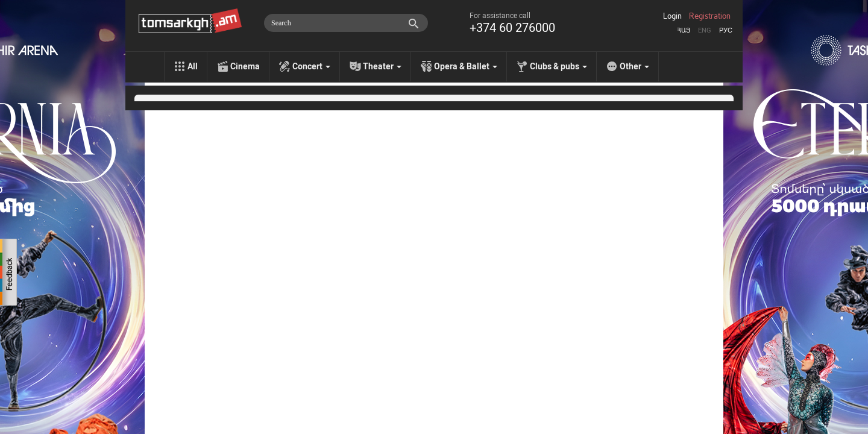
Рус (726, 30)
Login (672, 16)
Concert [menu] (311, 66)
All (193, 66)
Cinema (245, 66)
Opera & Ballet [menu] (466, 66)
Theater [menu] (382, 66)
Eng (705, 30)
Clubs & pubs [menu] (558, 66)
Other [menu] (634, 66)
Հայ (684, 30)
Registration (710, 16)
